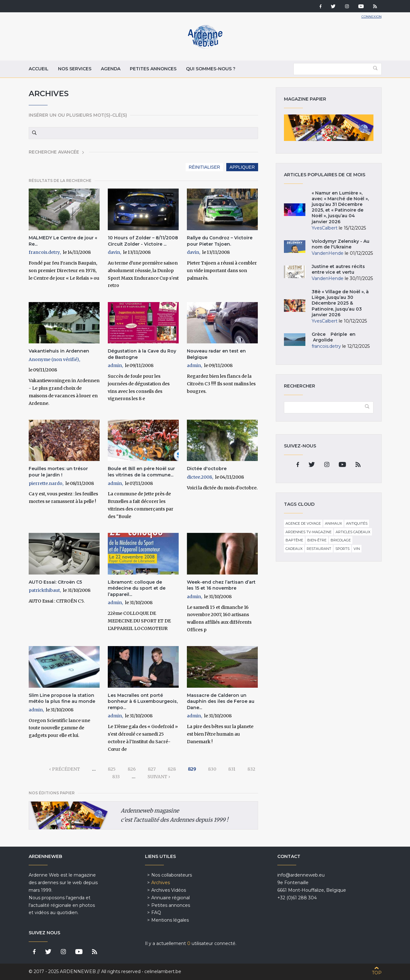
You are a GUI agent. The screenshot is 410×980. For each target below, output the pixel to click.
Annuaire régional (170, 898)
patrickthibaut (44, 590)
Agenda (111, 69)
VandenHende (328, 253)
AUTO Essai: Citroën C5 (55, 582)
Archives (161, 883)
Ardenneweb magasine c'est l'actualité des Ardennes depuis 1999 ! (174, 815)
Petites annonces (153, 69)
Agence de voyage (303, 523)
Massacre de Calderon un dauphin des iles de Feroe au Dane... (221, 701)
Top (377, 973)
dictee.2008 (199, 477)
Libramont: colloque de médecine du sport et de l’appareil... (137, 588)
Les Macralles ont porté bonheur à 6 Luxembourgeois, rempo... (143, 701)
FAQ (156, 913)
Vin (357, 549)
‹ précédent (65, 769)
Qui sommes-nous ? (211, 69)
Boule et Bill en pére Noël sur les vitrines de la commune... (141, 472)
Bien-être (317, 540)
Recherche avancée (54, 152)
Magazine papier (329, 128)
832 (251, 769)
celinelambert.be (163, 971)
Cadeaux (294, 549)
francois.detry (44, 252)
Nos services (75, 69)
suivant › (159, 777)
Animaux (333, 523)
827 (152, 769)
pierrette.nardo (46, 483)
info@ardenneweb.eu (301, 875)
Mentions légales (170, 920)
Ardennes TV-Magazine (309, 532)
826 (132, 769)
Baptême (294, 540)
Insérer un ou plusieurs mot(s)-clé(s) (78, 115)
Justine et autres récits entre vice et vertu (338, 269)
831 (232, 769)
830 (212, 769)
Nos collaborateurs (172, 875)
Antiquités (357, 523)
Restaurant (319, 549)
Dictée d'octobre (207, 469)
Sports (342, 549)
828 (172, 769)
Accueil (39, 69)
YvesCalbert (325, 228)
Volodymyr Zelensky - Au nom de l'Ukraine (341, 244)
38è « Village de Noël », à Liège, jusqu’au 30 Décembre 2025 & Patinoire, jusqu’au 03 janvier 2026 (340, 303)
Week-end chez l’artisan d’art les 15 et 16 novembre (221, 585)
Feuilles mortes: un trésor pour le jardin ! (58, 472)
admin (115, 365)
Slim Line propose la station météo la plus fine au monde (62, 698)
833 (116, 777)
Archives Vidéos (169, 890)
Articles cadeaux (353, 532)
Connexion (372, 17)
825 (112, 769)
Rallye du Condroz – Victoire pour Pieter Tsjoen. (220, 241)
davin (114, 252)
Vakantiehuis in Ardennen (59, 351)
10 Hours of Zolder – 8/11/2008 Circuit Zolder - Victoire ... (143, 241)
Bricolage (341, 540)
